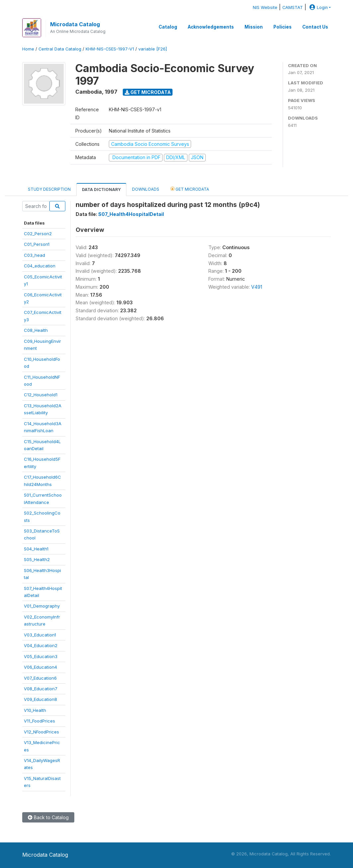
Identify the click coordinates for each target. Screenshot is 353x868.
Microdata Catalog (75, 24)
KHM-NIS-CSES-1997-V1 (110, 49)
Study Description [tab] (49, 189)
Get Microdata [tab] (190, 189)
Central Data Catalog (60, 49)
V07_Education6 (40, 678)
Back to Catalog (48, 817)
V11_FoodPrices (39, 721)
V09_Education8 (40, 699)
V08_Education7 (41, 689)
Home (28, 49)
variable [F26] (153, 49)
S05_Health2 (37, 559)
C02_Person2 (38, 234)
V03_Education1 (40, 635)
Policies (282, 27)
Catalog (168, 27)
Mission (254, 27)
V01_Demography (42, 606)
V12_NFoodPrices (41, 732)
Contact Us (315, 27)
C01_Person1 (37, 244)
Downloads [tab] (146, 189)
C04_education (40, 266)
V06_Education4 (40, 667)
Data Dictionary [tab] (101, 190)
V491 (257, 287)
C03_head (35, 255)
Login (318, 7)
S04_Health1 (36, 549)
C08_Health (36, 330)
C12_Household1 (41, 395)
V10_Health (35, 710)
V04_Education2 (41, 645)
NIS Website (265, 7)
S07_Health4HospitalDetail (131, 214)
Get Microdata (148, 92)
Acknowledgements (211, 27)
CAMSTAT (293, 7)
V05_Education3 (41, 656)
